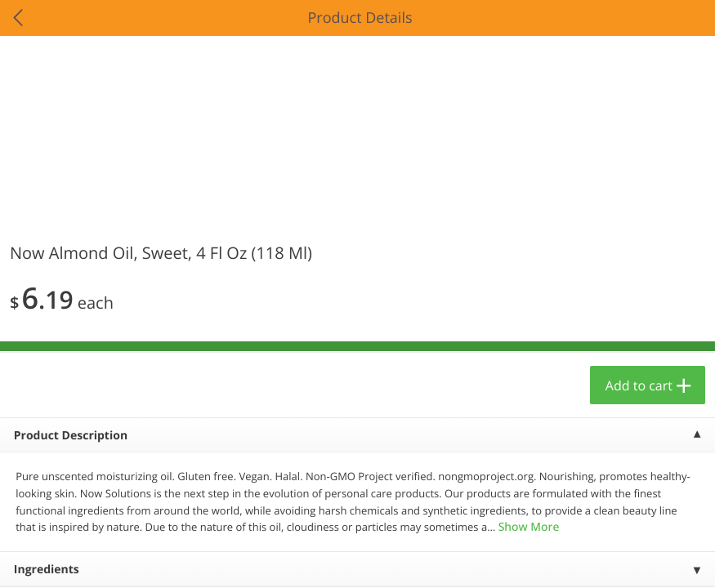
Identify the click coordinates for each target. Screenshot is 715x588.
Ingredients (47, 570)
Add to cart (639, 385)
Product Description (71, 436)
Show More (529, 527)
